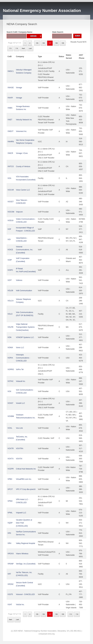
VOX (9, 391)
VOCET (11, 202)
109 (63, 43)
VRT (9, 574)
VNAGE (11, 88)
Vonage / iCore (22, 153)
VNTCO (11, 166)
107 (50, 43)
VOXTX (11, 459)
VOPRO (11, 369)
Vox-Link (19, 428)
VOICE (10, 250)
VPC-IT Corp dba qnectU (26, 489)
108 (56, 43)
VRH (9, 543)
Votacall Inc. (21, 381)
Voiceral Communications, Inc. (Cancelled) (24, 250)
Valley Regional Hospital (25, 543)
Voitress (19, 280)
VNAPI (10, 98)
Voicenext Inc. (21, 131)
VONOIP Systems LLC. (25, 337)
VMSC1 (11, 71)
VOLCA (11, 301)
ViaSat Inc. (20, 605)
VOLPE (10, 327)
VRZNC (11, 584)
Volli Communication (24, 291)
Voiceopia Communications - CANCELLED (23, 358)
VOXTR (11, 449)
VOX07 (10, 403)
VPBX (10, 479)
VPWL (10, 513)
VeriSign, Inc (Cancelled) (26, 564)
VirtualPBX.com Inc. (24, 479)
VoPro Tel (20, 369)
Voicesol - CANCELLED (25, 594)
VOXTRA (20, 449)
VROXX (11, 554)
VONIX (10, 348)
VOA (9, 178)
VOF (9, 229)
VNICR (10, 153)
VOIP (10, 260)
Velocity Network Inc (24, 120)
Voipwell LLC (21, 513)
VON (9, 337)
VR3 (9, 533)
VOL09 (10, 291)
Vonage (19, 88)
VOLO (10, 314)
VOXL (10, 428)
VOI (9, 239)
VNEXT (10, 131)
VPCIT (10, 489)
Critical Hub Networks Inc (26, 469)
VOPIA (10, 358)
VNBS (10, 108)
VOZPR (11, 469)
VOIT (10, 280)
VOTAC (10, 381)
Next (23, 48)
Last (30, 48)
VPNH (10, 501)
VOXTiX (19, 459)
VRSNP (11, 564)
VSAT (10, 605)
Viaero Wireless (22, 554)
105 (37, 43)
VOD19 (10, 221)
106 (44, 43)
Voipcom (19, 212)
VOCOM (11, 212)
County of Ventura (23, 166)
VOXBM (11, 416)
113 (10, 48)
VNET (10, 120)
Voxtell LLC (20, 403)
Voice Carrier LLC (23, 190)
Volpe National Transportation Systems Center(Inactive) (25, 327)
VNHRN (11, 142)
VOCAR (11, 190)
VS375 (10, 594)
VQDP (10, 523)
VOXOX (11, 438)
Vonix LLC (20, 348)
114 (17, 48)
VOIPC (10, 270)
